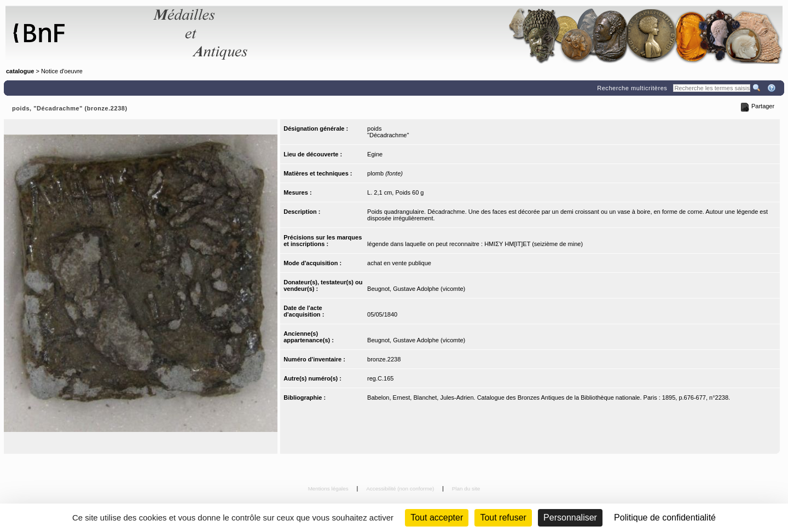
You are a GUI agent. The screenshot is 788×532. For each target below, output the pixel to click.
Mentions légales (329, 489)
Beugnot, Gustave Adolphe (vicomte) (416, 289)
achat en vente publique (399, 263)
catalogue (20, 71)
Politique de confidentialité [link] (665, 518)
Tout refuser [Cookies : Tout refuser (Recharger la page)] (503, 518)
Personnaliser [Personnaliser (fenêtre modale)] (570, 518)
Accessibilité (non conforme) (401, 489)
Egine (375, 154)
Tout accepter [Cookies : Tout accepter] (437, 518)
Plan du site (466, 489)
